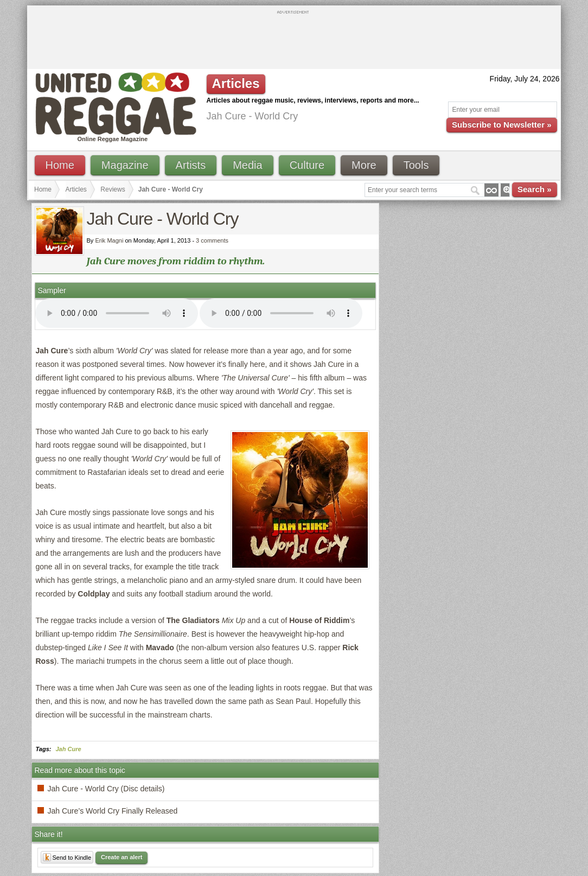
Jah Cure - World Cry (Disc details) (106, 789)
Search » (535, 189)
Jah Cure (69, 749)
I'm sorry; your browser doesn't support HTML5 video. (117, 313)
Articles (76, 189)
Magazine (125, 165)
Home (60, 165)
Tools (416, 165)
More (364, 165)
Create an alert (122, 857)
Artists (191, 165)
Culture (307, 165)
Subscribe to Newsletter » (501, 125)
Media (247, 165)
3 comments (212, 240)
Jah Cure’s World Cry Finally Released (113, 811)
